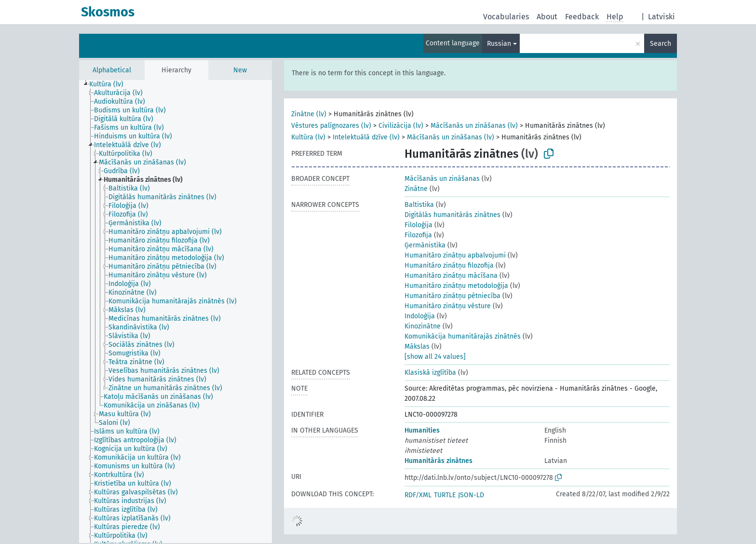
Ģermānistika (425, 245)
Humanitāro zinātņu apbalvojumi (455, 255)
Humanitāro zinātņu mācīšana (451, 276)
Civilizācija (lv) (401, 126)
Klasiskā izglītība (430, 373)
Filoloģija (418, 225)
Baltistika (419, 205)
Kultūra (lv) (308, 137)
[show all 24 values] (435, 357)
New (240, 70)
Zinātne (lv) (309, 114)
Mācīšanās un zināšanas (442, 179)
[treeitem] (110, 84)
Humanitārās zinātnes (439, 461)
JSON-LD (471, 495)
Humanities (422, 430)
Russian (499, 44)
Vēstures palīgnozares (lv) (331, 126)
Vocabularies (506, 17)
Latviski (661, 17)
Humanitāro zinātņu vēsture (448, 306)
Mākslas (417, 347)
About (547, 17)
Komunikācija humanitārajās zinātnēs (463, 336)
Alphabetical (112, 70)
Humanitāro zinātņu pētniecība (452, 296)
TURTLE (445, 495)
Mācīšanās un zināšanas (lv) (474, 126)
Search (661, 44)
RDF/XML (418, 495)
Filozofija (418, 235)
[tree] (175, 312)
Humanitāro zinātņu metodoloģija (456, 286)
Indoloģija (420, 316)
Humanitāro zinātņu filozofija (449, 265)
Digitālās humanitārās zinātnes (452, 215)
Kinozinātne (423, 326)
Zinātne (416, 189)
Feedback (582, 17)
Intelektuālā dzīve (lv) (366, 137)
